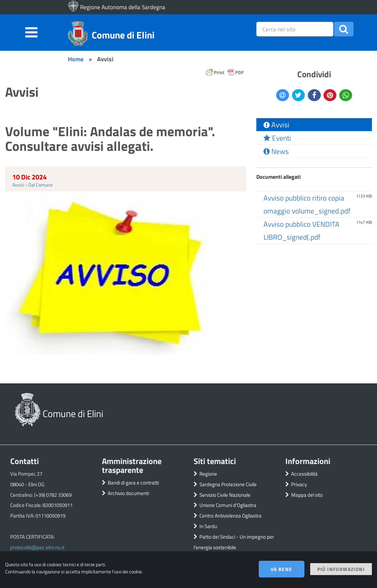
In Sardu (208, 526)
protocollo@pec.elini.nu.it (37, 547)
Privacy (299, 484)
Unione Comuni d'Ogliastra (228, 505)
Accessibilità (304, 474)
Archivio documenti (128, 493)
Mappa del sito (307, 495)
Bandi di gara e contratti (133, 483)
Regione (208, 474)
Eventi (277, 138)
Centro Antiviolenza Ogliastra (230, 516)
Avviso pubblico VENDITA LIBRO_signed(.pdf (301, 231)
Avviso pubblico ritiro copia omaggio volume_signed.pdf (307, 204)
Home (76, 59)
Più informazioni (341, 569)
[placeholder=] (295, 29)
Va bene (282, 569)
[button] (344, 29)
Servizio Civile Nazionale (225, 495)
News (276, 151)
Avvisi (18, 185)
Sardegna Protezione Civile (228, 484)
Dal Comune (40, 185)
